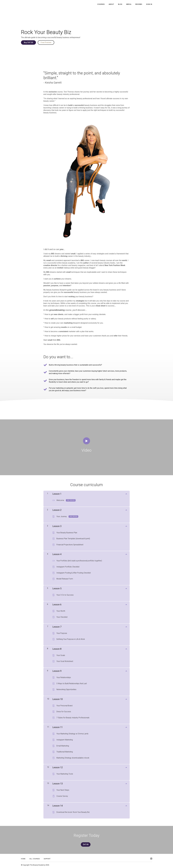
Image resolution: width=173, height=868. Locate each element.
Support (47, 859)
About (111, 4)
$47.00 (86, 844)
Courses (101, 4)
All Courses (35, 859)
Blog (120, 4)
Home (23, 859)
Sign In (149, 4)
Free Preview (46, 42)
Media (129, 4)
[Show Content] (126, 493)
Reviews (139, 4)
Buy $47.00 (28, 42)
